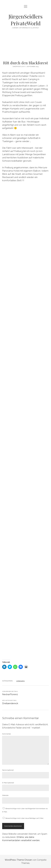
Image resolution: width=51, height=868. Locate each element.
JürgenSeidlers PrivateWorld (26, 20)
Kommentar (7, 734)
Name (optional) (8, 770)
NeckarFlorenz (10, 694)
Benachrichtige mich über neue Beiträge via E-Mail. (25, 818)
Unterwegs (20, 681)
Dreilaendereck (10, 703)
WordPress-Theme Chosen (18, 860)
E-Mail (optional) (8, 783)
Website (5, 795)
